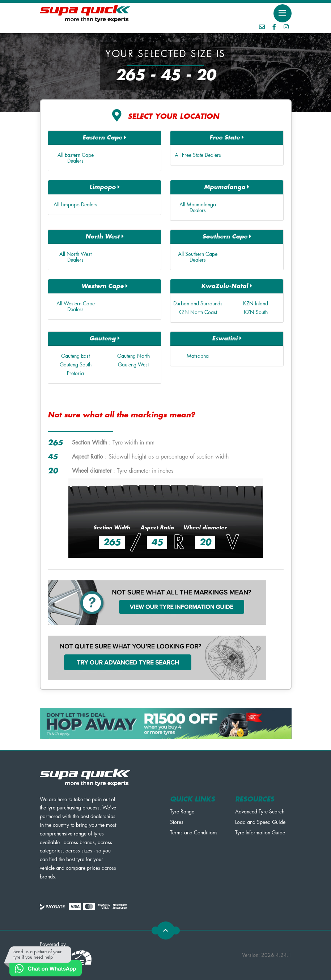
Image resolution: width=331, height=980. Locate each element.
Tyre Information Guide (260, 833)
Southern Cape (227, 237)
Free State (227, 137)
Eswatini (227, 338)
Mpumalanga (227, 187)
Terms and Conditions (194, 833)
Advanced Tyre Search (260, 812)
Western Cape (105, 286)
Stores (177, 822)
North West (105, 237)
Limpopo (105, 187)
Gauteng (105, 338)
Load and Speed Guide (260, 822)
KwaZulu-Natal (227, 286)
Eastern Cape (104, 137)
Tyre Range (182, 812)
